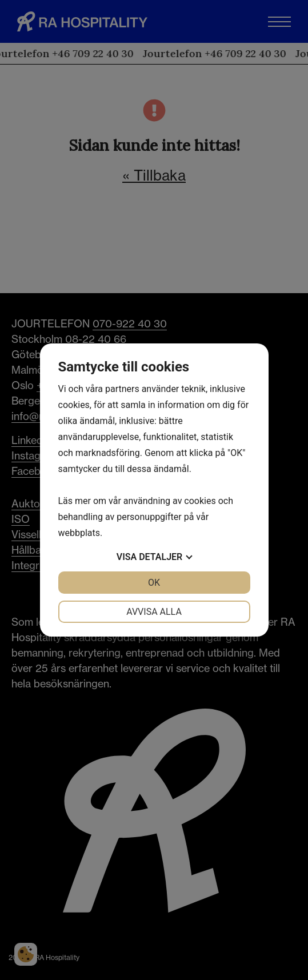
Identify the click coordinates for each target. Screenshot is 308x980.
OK (154, 583)
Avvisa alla (154, 612)
